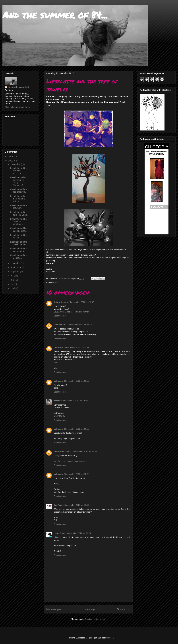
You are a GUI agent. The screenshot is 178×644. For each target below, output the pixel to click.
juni (13, 280)
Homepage (89, 609)
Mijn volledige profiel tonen (18, 107)
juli (12, 276)
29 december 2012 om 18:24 (78, 533)
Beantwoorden (60, 316)
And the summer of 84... (55, 15)
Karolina (58, 401)
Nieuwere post (54, 609)
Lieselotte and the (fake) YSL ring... (19, 214)
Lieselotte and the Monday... (19, 257)
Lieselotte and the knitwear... (19, 207)
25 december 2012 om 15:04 (76, 474)
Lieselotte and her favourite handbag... (19, 222)
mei (13, 284)
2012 (11, 161)
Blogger (110, 638)
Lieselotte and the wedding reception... (19, 171)
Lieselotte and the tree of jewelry (19, 191)
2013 (11, 157)
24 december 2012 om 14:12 (79, 325)
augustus (15, 272)
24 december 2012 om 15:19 (76, 347)
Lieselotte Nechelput (18, 87)
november (16, 263)
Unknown (58, 347)
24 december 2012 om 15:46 (75, 401)
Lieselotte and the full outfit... (19, 236)
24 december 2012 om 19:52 (84, 451)
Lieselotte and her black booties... (19, 230)
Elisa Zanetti (60, 325)
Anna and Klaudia (62, 451)
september (16, 267)
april (13, 288)
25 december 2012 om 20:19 (76, 505)
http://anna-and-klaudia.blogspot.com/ (70, 461)
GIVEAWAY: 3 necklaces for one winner (71, 312)
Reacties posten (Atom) (95, 619)
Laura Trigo (59, 533)
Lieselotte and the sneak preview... (19, 243)
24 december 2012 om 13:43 (81, 302)
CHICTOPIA (157, 147)
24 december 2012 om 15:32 (76, 381)
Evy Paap (58, 505)
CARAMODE (59, 416)
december (16, 164)
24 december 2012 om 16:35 (76, 429)
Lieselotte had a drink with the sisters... (18, 199)
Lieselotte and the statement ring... (19, 250)
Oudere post (124, 609)
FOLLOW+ (158, 207)
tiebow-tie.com (61, 302)
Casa (56, 283)
